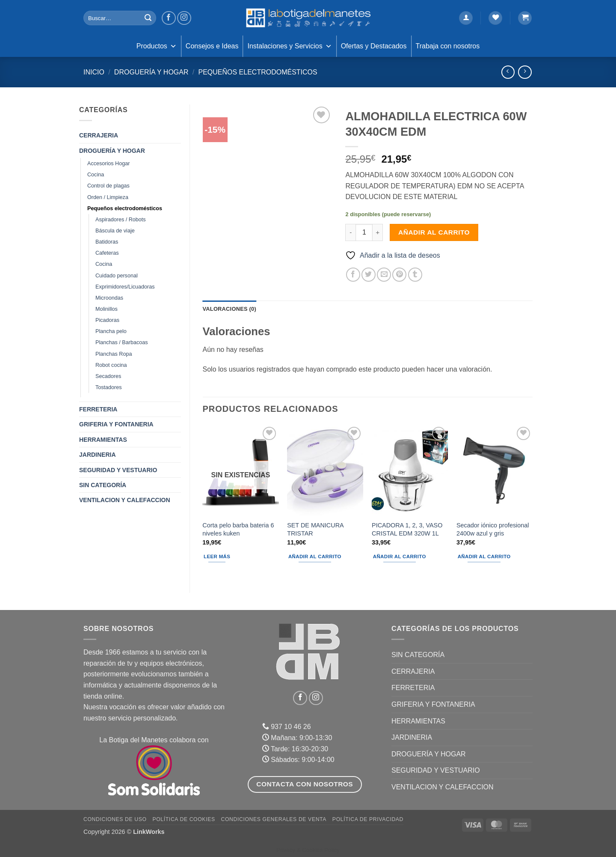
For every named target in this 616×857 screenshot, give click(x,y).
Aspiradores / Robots (121, 220)
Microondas (109, 298)
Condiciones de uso (115, 819)
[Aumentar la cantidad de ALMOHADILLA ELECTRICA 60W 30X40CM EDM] (378, 232)
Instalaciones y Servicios (289, 46)
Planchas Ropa (114, 354)
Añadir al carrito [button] (315, 556)
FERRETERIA (98, 409)
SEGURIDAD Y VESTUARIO (118, 470)
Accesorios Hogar (108, 164)
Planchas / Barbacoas (122, 342)
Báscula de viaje (115, 231)
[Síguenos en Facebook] (169, 18)
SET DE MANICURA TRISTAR (315, 529)
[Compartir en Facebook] (353, 275)
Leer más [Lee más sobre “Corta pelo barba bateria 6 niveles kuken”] (217, 556)
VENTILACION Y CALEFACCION (125, 500)
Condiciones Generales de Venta (274, 819)
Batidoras (107, 242)
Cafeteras (107, 253)
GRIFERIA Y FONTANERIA (116, 424)
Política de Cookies (184, 819)
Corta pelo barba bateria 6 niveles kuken (238, 529)
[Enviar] (148, 18)
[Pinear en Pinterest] (399, 275)
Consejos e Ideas (212, 46)
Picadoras (107, 320)
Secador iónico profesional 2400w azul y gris (493, 529)
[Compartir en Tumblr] (415, 275)
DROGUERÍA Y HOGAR (151, 72)
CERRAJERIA (99, 135)
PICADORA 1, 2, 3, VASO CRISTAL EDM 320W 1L (407, 529)
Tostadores (109, 387)
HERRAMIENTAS (103, 440)
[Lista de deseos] (495, 18)
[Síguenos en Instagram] (184, 18)
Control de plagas (108, 186)
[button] (466, 18)
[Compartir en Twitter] (369, 275)
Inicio (94, 72)
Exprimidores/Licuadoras (125, 287)
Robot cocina (111, 365)
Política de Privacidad (368, 819)
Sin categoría (103, 485)
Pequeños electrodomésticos (258, 72)
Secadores (108, 376)
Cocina (96, 175)
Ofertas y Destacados (374, 46)
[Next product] (508, 72)
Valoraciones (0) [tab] (230, 309)
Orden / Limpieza (108, 197)
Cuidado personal (117, 276)
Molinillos (107, 309)
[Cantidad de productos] (364, 232)
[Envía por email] (384, 275)
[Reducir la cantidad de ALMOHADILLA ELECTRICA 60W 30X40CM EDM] (350, 232)
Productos (157, 46)
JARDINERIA (98, 455)
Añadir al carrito (434, 232)
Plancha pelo (111, 331)
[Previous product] (525, 72)
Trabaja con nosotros (448, 46)
